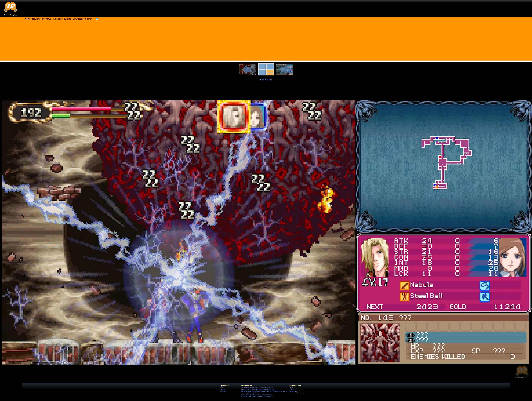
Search (89, 19)
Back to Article (266, 80)
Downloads (78, 19)
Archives (223, 390)
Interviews (58, 19)
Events (68, 19)
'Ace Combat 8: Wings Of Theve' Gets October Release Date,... (258, 388)
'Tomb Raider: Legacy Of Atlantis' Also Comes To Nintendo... (257, 395)
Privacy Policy (293, 391)
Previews (47, 19)
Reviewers (223, 391)
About (291, 388)
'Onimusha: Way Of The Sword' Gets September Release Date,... (258, 390)
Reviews (36, 19)
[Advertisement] (266, 41)
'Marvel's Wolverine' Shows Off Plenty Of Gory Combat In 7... (257, 397)
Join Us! (292, 390)
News (222, 388)
